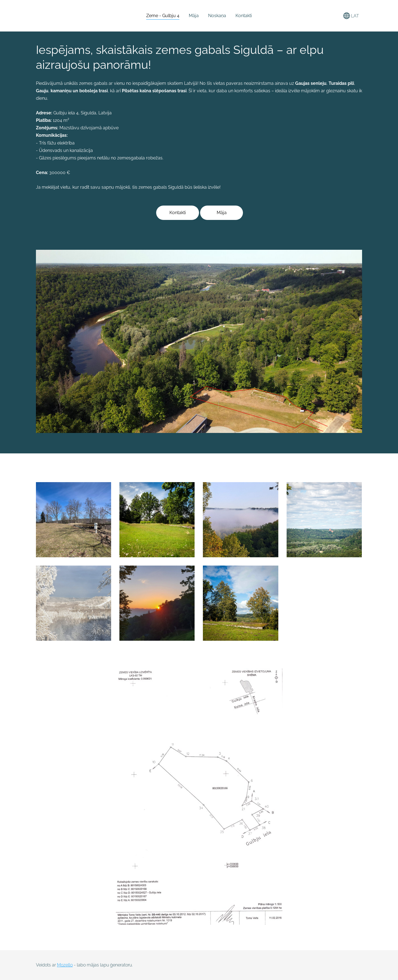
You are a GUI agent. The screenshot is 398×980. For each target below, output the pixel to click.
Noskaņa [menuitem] (217, 16)
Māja (222, 213)
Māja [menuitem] (194, 16)
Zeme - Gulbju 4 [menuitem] (163, 16)
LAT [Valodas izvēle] (351, 16)
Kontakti (178, 213)
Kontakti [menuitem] (244, 16)
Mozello (65, 965)
